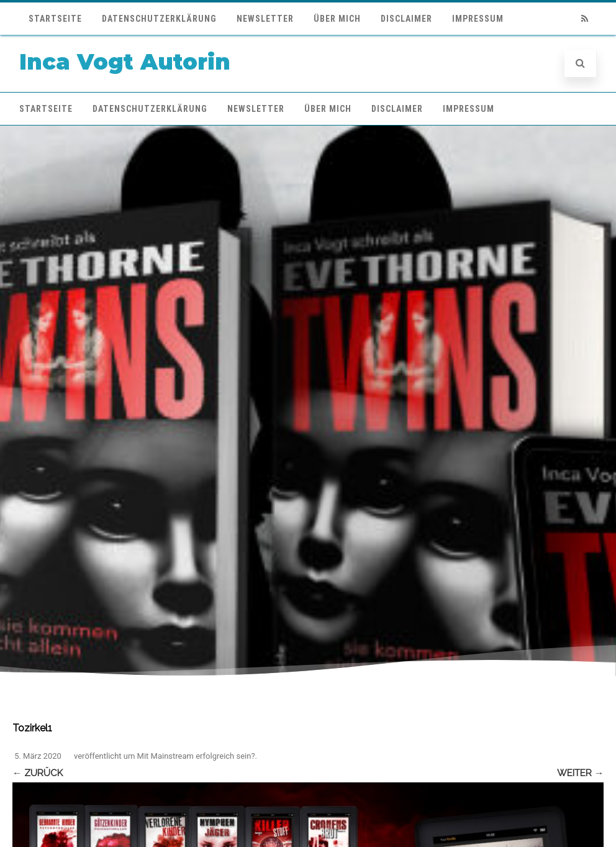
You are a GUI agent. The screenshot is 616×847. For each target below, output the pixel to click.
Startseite (55, 19)
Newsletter (265, 19)
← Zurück (38, 773)
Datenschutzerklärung (159, 19)
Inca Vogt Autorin (125, 62)
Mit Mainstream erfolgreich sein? (196, 756)
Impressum (478, 19)
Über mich (337, 19)
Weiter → (580, 773)
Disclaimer (406, 19)
